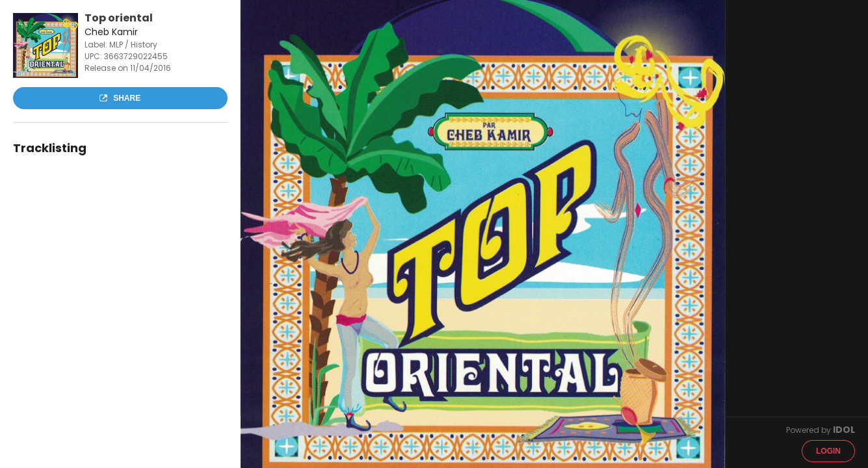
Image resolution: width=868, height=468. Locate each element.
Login (828, 451)
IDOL (844, 430)
